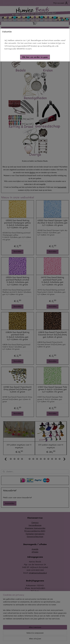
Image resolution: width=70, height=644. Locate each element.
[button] (35, 57)
